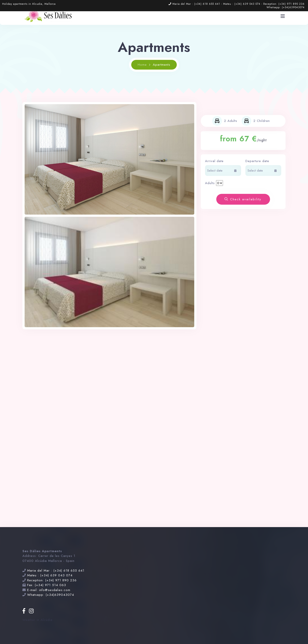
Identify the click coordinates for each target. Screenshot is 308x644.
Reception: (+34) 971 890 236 (284, 4)
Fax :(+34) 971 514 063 (47, 585)
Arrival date (214, 161)
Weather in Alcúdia (37, 620)
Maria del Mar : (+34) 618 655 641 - (198, 4)
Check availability (243, 199)
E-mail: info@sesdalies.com (49, 590)
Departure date (257, 161)
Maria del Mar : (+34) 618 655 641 (56, 571)
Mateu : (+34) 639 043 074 (50, 575)
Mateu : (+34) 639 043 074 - (243, 4)
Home (142, 65)
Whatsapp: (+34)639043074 (286, 7)
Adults (210, 183)
